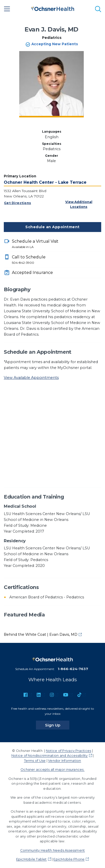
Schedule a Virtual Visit (57, 244)
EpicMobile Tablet (31, 859)
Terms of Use (35, 761)
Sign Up (57, 725)
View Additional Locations (79, 204)
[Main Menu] (7, 9)
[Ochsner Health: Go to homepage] (53, 8)
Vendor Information (65, 761)
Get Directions (18, 203)
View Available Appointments (31, 378)
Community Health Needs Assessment (53, 850)
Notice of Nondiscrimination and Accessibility (50, 755)
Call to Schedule (57, 260)
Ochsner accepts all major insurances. (52, 769)
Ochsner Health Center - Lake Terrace (45, 182)
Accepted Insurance (32, 273)
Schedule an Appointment (52, 227)
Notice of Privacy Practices (68, 751)
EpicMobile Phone (69, 859)
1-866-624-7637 (73, 669)
